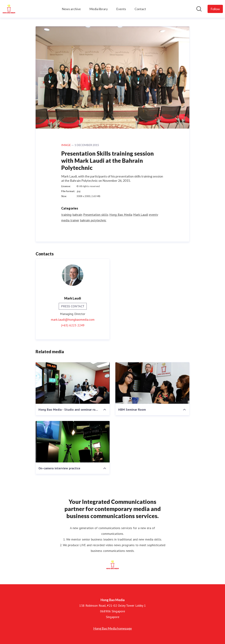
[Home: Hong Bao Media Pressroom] (9, 9)
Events (121, 9)
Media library (99, 9)
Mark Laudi (141, 215)
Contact (140, 9)
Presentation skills (96, 215)
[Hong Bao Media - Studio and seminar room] (73, 383)
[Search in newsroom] (199, 9)
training (66, 215)
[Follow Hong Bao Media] (215, 9)
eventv (154, 215)
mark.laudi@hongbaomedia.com (73, 320)
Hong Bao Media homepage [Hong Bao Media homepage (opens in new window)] (113, 628)
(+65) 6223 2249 (73, 325)
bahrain (77, 215)
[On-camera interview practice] (73, 442)
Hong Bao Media (121, 215)
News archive (71, 9)
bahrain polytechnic (93, 220)
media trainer (70, 220)
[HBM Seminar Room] (152, 383)
